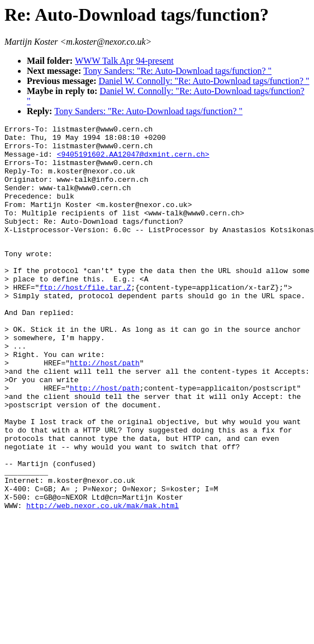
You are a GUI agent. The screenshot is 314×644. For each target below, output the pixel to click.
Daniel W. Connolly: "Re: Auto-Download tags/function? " (204, 81)
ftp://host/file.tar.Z (85, 319)
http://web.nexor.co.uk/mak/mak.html (103, 581)
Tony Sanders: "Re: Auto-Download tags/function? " (177, 71)
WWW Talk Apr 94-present (124, 61)
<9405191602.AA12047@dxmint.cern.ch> (133, 161)
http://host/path (105, 410)
